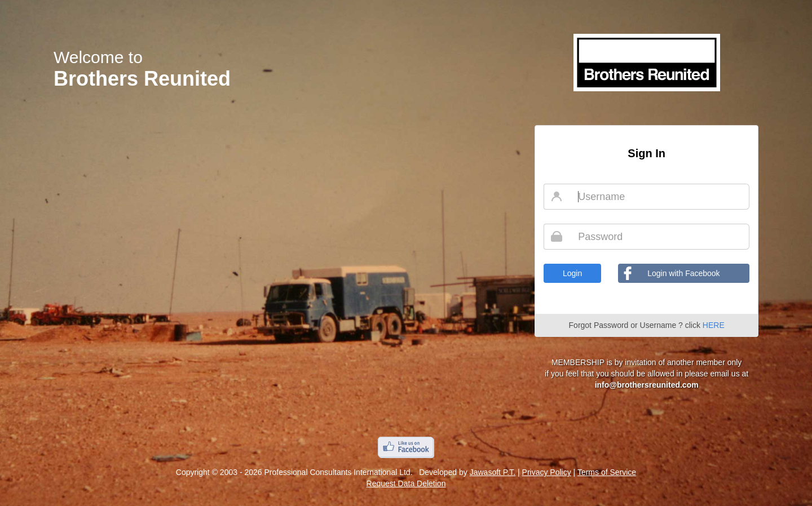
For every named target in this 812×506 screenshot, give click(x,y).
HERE (714, 325)
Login (572, 273)
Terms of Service (607, 472)
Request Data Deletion (406, 483)
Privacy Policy (547, 472)
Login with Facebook (683, 273)
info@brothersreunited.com (647, 385)
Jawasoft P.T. (493, 472)
